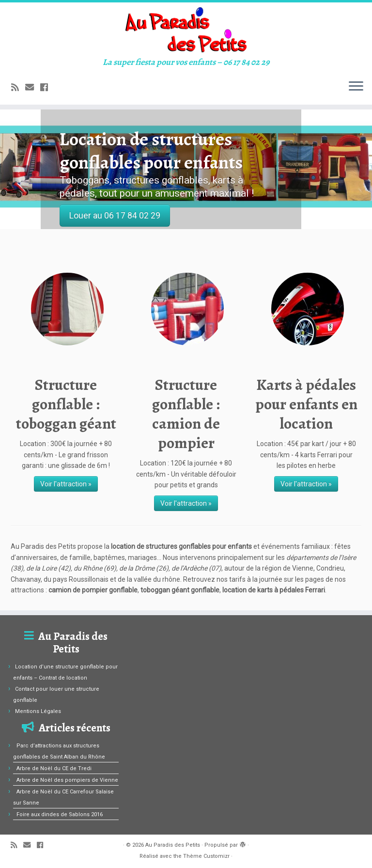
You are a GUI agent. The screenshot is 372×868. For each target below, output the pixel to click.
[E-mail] (33, 87)
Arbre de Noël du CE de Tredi (54, 768)
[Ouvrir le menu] (356, 87)
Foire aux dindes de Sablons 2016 (60, 814)
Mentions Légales (38, 711)
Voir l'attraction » (66, 484)
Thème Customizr (206, 856)
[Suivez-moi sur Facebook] (47, 87)
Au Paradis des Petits (173, 845)
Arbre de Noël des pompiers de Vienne (67, 780)
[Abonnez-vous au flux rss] (18, 87)
